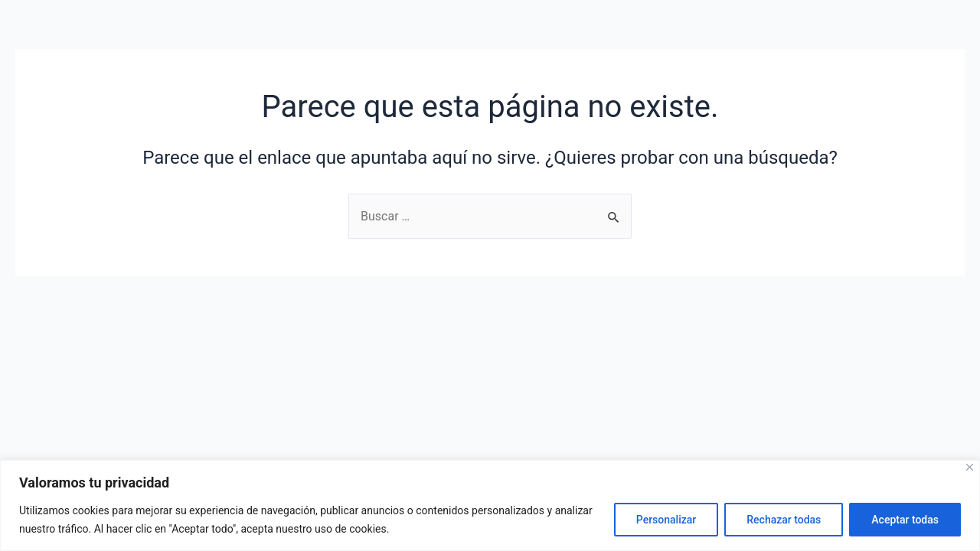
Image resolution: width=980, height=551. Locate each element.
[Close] (970, 467)
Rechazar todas (784, 520)
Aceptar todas (905, 520)
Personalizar (666, 520)
